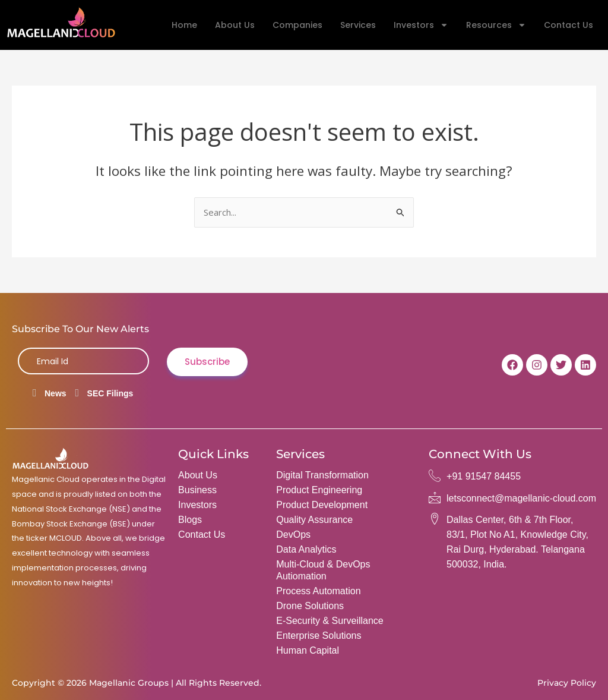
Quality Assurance (314, 520)
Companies (297, 25)
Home (184, 25)
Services (358, 25)
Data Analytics (306, 549)
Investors (421, 25)
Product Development (322, 505)
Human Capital (308, 650)
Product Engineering (319, 490)
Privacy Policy (567, 683)
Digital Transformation (322, 475)
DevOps (293, 535)
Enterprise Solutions (319, 636)
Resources (496, 25)
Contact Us (569, 25)
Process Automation (318, 591)
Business (197, 490)
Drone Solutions (310, 606)
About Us (235, 25)
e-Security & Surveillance (330, 621)
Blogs (190, 520)
